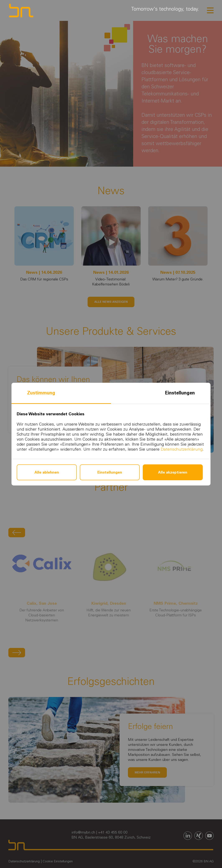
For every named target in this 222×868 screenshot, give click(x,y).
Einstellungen (180, 393)
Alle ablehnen (47, 472)
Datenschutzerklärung (182, 449)
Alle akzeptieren (173, 472)
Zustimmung (41, 393)
